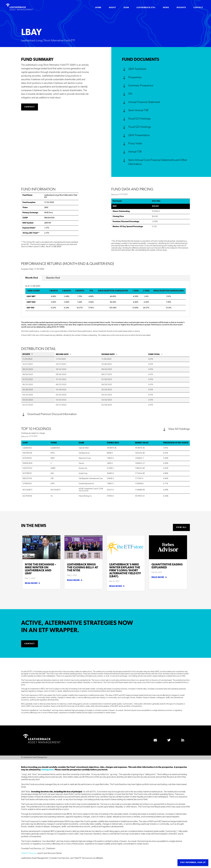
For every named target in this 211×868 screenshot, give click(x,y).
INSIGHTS (181, 8)
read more (73, 580)
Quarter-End (53, 278)
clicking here (47, 770)
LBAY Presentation (139, 135)
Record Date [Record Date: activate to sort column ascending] (62, 354)
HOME (98, 8)
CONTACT (198, 8)
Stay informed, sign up (193, 863)
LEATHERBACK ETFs (146, 8)
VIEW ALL (181, 527)
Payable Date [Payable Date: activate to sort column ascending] (108, 354)
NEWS (166, 8)
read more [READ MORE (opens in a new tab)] (31, 583)
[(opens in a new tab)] (41, 547)
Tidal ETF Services (29, 853)
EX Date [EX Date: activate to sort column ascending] (26, 354)
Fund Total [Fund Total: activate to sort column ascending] (154, 354)
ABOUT (112, 8)
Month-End (32, 278)
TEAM (126, 8)
